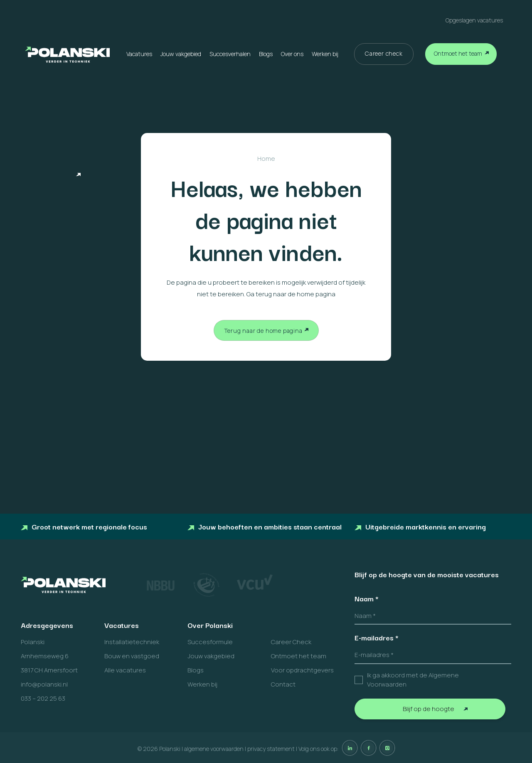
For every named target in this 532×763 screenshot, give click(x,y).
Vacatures (139, 54)
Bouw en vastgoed (132, 656)
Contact (283, 684)
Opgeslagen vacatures (474, 20)
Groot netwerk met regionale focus (84, 526)
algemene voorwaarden (214, 749)
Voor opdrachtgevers (302, 670)
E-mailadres (377, 637)
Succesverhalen (230, 54)
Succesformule (210, 642)
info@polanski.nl (44, 684)
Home (266, 159)
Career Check (291, 642)
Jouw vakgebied (181, 54)
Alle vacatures (125, 670)
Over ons (292, 54)
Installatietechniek (132, 642)
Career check (384, 53)
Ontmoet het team (458, 53)
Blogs (266, 54)
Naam (367, 598)
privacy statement (271, 749)
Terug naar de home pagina (263, 331)
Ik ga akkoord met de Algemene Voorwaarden (413, 680)
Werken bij (325, 54)
